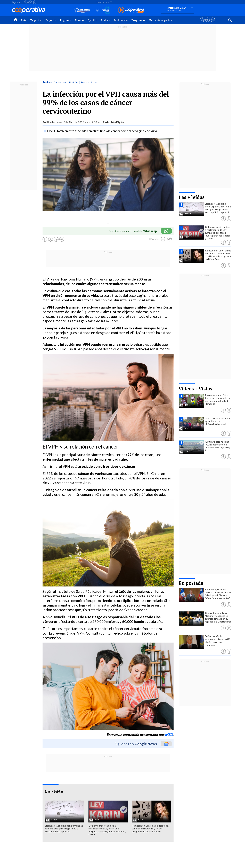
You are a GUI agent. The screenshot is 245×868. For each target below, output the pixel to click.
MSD (169, 735)
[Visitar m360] (207, 23)
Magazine (36, 20)
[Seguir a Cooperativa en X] (30, 2)
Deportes (51, 20)
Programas (138, 20)
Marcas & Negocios (160, 20)
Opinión (92, 20)
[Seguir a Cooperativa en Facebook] (26, 2)
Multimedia (121, 20)
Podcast (106, 20)
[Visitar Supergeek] (213, 23)
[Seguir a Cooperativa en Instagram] (34, 2)
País (23, 20)
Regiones (66, 20)
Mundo (79, 20)
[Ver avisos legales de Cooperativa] (202, 23)
